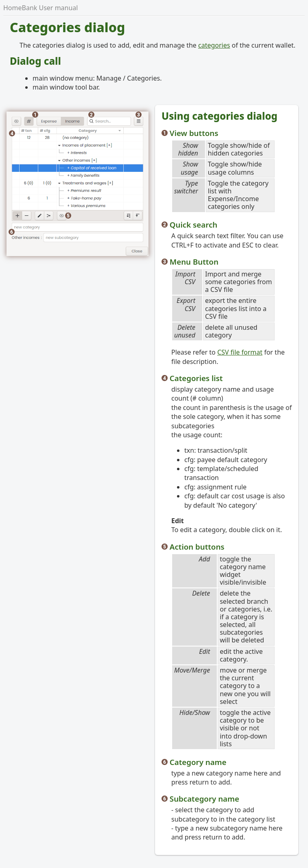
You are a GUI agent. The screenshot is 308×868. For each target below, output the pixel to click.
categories (214, 45)
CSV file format (240, 352)
